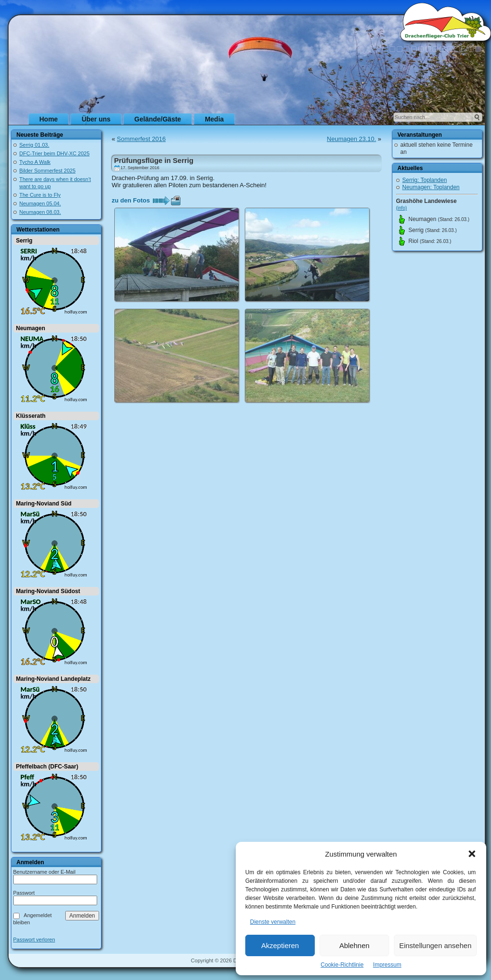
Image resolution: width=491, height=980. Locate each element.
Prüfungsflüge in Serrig (154, 160)
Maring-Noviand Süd (44, 504)
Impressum (387, 965)
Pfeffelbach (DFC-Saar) (47, 767)
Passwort (24, 893)
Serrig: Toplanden (425, 180)
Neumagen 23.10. (351, 139)
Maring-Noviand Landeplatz (54, 679)
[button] (472, 854)
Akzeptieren (280, 945)
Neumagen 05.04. (40, 203)
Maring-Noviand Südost (48, 591)
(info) (402, 208)
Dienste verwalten (273, 922)
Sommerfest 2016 (141, 139)
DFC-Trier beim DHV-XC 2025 (55, 153)
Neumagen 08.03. (40, 212)
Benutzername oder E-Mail (45, 872)
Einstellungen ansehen (435, 945)
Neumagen (31, 328)
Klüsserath (31, 416)
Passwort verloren (34, 940)
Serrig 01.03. (35, 145)
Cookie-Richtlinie (342, 965)
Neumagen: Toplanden (431, 187)
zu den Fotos (131, 200)
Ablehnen (354, 945)
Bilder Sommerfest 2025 (48, 171)
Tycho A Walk (35, 162)
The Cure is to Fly (40, 195)
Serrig (25, 241)
